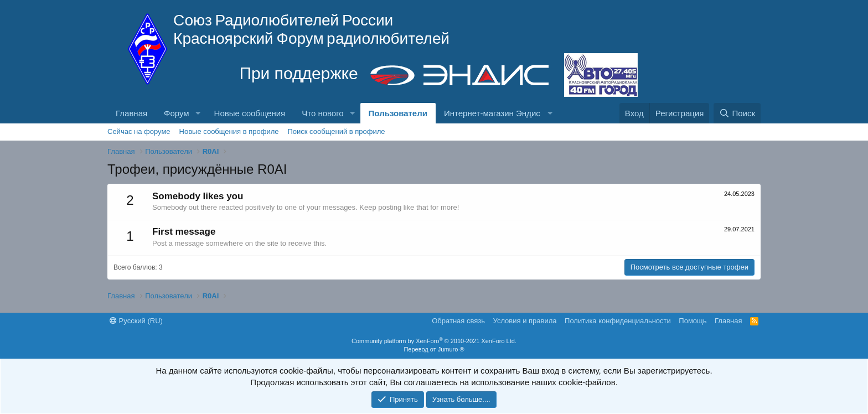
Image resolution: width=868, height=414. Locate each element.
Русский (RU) (136, 321)
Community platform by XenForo (434, 341)
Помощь (693, 321)
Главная (131, 113)
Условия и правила (525, 321)
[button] (198, 113)
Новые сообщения (250, 113)
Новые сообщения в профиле (229, 131)
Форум (177, 113)
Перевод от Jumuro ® (434, 349)
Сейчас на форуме (139, 131)
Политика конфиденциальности (618, 321)
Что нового (322, 113)
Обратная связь (458, 321)
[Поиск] (737, 113)
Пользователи (398, 113)
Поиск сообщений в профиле (336, 131)
